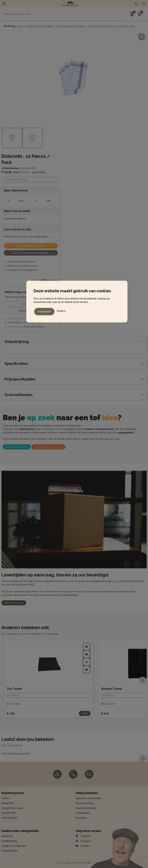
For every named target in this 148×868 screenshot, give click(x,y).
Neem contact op (14, 603)
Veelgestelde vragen (12, 808)
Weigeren (61, 310)
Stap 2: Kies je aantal (17, 211)
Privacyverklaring (84, 803)
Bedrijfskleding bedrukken (40, 26)
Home (20, 26)
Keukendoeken (96, 26)
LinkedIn (82, 846)
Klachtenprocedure (86, 808)
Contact (6, 798)
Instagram (83, 841)
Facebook (83, 836)
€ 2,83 (11, 713)
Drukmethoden (9, 818)
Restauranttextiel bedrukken (71, 26)
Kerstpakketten (10, 851)
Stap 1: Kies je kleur (16, 190)
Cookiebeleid (82, 813)
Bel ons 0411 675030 (17, 447)
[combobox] (61, 14)
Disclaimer (81, 818)
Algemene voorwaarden (88, 798)
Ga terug (9, 26)
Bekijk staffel (39, 172)
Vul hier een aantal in (15, 219)
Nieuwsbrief (8, 803)
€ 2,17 (105, 713)
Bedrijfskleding (9, 841)
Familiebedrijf (9, 813)
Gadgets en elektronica (14, 846)
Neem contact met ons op (48, 447)
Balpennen (7, 836)
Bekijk (85, 713)
